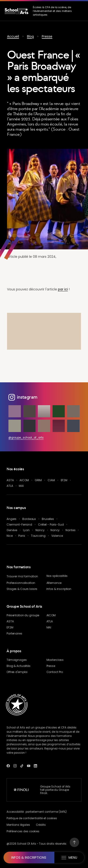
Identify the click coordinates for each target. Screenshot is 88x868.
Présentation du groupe (23, 615)
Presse (47, 36)
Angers (11, 519)
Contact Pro (55, 672)
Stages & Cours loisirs (22, 589)
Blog (30, 36)
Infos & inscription (59, 589)
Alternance (54, 583)
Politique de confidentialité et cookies (32, 818)
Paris (22, 536)
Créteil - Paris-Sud (51, 525)
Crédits (41, 825)
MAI (21, 486)
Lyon (26, 530)
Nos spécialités (57, 576)
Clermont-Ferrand (19, 525)
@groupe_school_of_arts (26, 438)
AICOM (24, 480)
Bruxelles (48, 519)
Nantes (70, 530)
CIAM (51, 480)
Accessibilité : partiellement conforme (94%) (37, 812)
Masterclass (55, 660)
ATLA (10, 486)
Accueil (13, 36)
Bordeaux (29, 519)
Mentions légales (18, 825)
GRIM (38, 480)
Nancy (40, 530)
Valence (57, 536)
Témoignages (17, 660)
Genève (12, 530)
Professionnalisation (21, 583)
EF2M (64, 480)
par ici (63, 289)
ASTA (10, 480)
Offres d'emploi (17, 672)
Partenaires (14, 633)
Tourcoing (38, 536)
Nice (10, 536)
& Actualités (19, 666)
